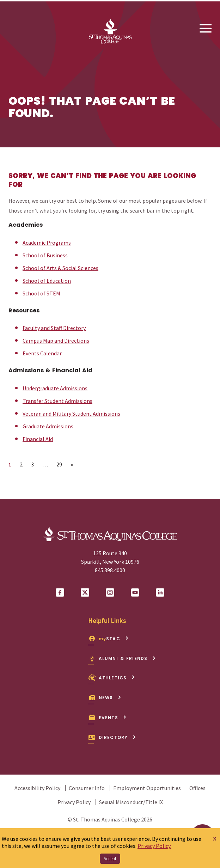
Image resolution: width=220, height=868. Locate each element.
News (105, 698)
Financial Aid (38, 439)
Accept (110, 859)
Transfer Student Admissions (57, 401)
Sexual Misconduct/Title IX (131, 802)
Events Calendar (42, 353)
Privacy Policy (74, 802)
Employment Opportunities (147, 788)
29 (61, 464)
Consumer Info (87, 788)
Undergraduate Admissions (55, 388)
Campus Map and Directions (56, 341)
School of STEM (41, 293)
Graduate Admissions (48, 426)
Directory (112, 737)
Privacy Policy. (154, 846)
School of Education (47, 281)
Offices (197, 788)
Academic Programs (47, 243)
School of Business (45, 255)
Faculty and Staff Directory (54, 328)
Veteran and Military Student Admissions (71, 414)
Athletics (112, 678)
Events (107, 718)
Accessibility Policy (37, 788)
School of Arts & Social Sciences (60, 268)
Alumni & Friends (122, 658)
